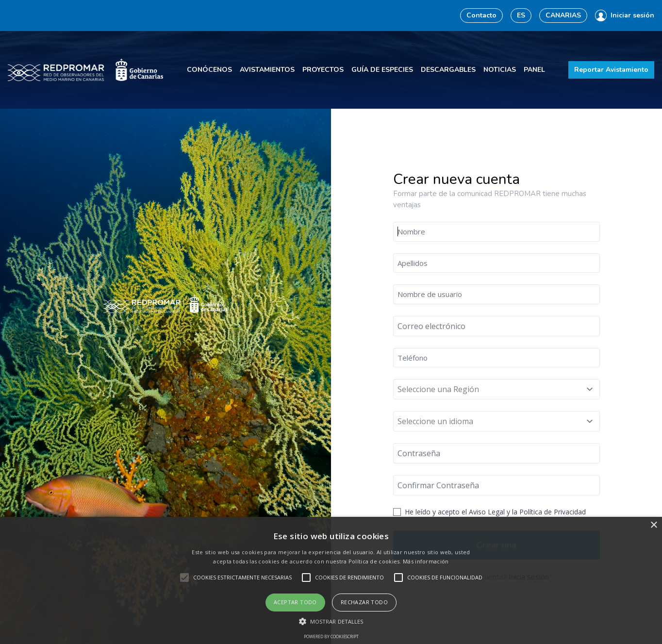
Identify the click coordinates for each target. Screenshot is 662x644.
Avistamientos (267, 70)
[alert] (331, 580)
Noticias (500, 70)
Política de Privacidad (553, 512)
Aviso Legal (487, 512)
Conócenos (209, 70)
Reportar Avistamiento (611, 70)
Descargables (448, 70)
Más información (426, 561)
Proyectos (323, 70)
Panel (534, 70)
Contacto (481, 15)
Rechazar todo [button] (364, 602)
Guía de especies (382, 70)
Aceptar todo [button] (295, 602)
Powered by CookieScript (331, 636)
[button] (331, 621)
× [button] (654, 525)
